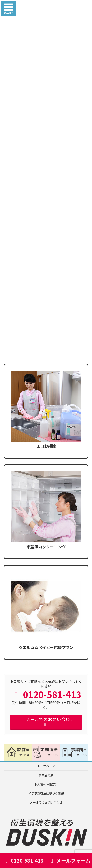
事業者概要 (46, 775)
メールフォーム (70, 861)
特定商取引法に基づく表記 (46, 793)
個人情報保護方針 (46, 784)
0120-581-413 (24, 861)
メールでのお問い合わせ (46, 802)
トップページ (46, 766)
